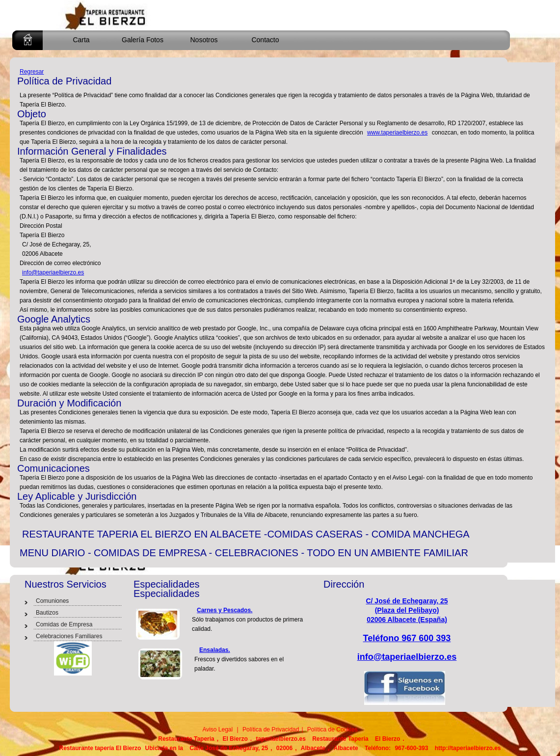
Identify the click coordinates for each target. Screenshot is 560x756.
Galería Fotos (143, 40)
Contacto (265, 40)
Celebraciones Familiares (69, 636)
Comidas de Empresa (64, 624)
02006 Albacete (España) (407, 620)
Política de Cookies (332, 729)
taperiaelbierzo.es (280, 739)
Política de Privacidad (270, 729)
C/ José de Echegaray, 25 (407, 601)
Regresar (32, 72)
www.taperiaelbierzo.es (397, 133)
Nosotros (204, 40)
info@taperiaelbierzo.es (53, 272)
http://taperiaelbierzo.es (468, 748)
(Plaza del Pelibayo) (407, 610)
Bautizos (47, 613)
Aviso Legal (217, 729)
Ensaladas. (215, 650)
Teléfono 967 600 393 (407, 638)
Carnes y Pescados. (225, 610)
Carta (81, 40)
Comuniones (52, 601)
